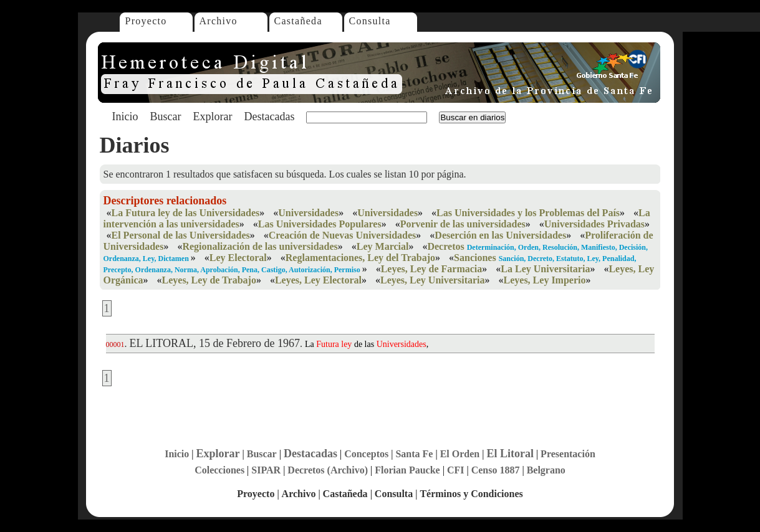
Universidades (308, 213)
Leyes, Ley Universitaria (433, 280)
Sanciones (475, 258)
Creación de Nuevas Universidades (343, 235)
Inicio (125, 116)
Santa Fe (414, 454)
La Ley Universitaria (545, 269)
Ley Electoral (238, 258)
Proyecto (146, 21)
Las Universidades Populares (320, 224)
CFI (456, 470)
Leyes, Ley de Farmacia (432, 269)
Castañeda (298, 21)
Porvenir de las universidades (463, 224)
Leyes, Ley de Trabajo (209, 280)
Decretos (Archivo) (328, 470)
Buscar (166, 116)
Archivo (219, 21)
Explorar (212, 116)
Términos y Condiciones (471, 494)
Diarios (135, 145)
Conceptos (366, 454)
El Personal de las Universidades (181, 235)
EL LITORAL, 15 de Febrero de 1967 (215, 343)
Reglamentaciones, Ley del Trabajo (360, 258)
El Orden (460, 454)
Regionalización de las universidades (260, 246)
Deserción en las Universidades (500, 235)
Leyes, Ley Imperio (545, 280)
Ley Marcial (383, 246)
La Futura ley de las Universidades (186, 213)
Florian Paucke (407, 470)
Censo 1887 (496, 470)
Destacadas (269, 116)
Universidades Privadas (594, 224)
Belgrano (546, 470)
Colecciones (219, 470)
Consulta (370, 21)
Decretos (445, 246)
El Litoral (510, 454)
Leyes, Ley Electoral (318, 280)
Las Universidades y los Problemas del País (528, 213)
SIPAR (266, 470)
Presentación (568, 454)
